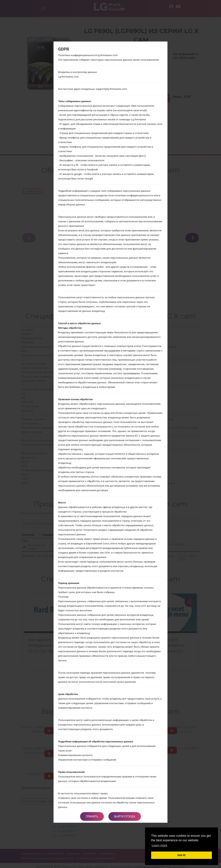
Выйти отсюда (125, 816)
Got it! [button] (182, 855)
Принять (92, 816)
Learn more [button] (159, 845)
